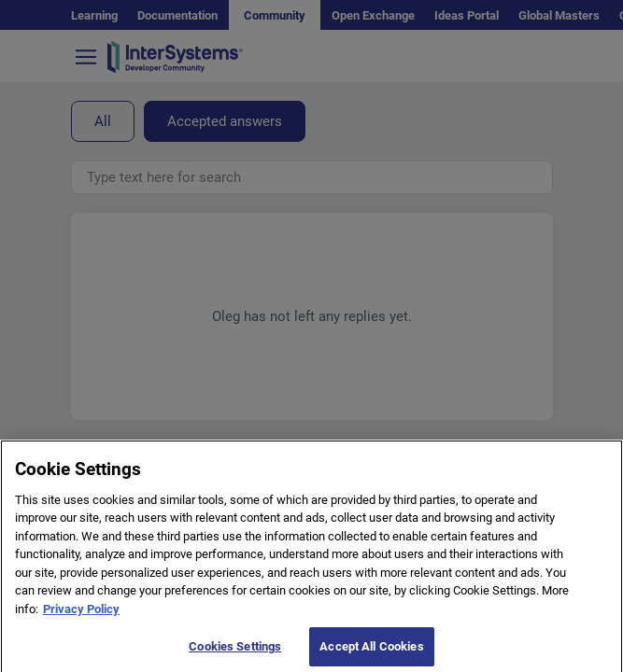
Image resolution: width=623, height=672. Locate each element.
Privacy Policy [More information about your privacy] (81, 616)
